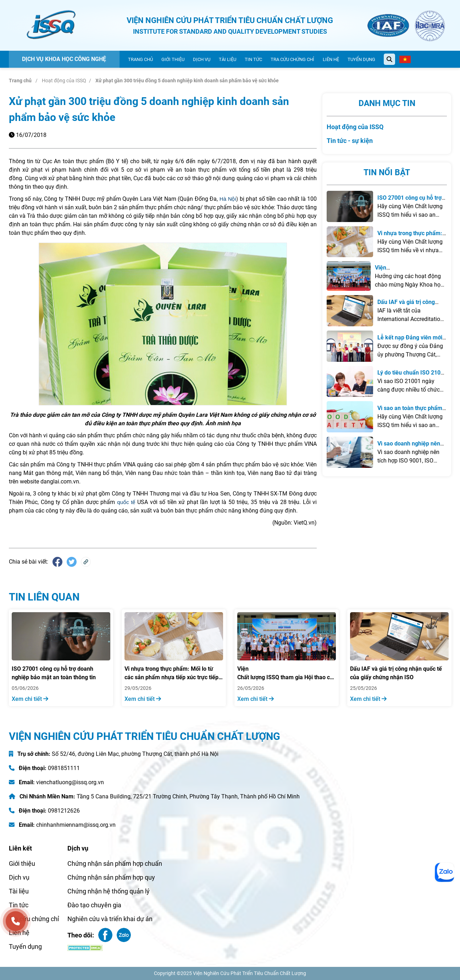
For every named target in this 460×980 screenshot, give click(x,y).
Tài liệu (228, 59)
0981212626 (64, 811)
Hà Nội (228, 199)
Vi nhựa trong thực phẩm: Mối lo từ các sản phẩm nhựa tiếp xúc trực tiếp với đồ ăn (171, 674)
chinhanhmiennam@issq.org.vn (76, 825)
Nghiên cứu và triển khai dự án (110, 919)
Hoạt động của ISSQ (64, 81)
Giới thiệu (173, 59)
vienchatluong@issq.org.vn (70, 782)
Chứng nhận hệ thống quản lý (109, 891)
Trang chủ (140, 59)
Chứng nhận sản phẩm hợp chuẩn (115, 863)
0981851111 (64, 768)
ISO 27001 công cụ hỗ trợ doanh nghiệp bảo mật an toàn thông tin (54, 673)
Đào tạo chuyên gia (94, 905)
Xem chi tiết (30, 699)
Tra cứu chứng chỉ (292, 59)
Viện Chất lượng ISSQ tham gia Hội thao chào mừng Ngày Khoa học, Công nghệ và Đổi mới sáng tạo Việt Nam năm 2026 (287, 674)
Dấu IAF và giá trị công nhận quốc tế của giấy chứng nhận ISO (396, 673)
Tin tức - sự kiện (350, 141)
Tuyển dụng (361, 59)
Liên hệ (331, 59)
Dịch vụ (202, 59)
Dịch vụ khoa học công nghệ (64, 59)
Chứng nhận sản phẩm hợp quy (111, 877)
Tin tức (253, 59)
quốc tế (126, 502)
